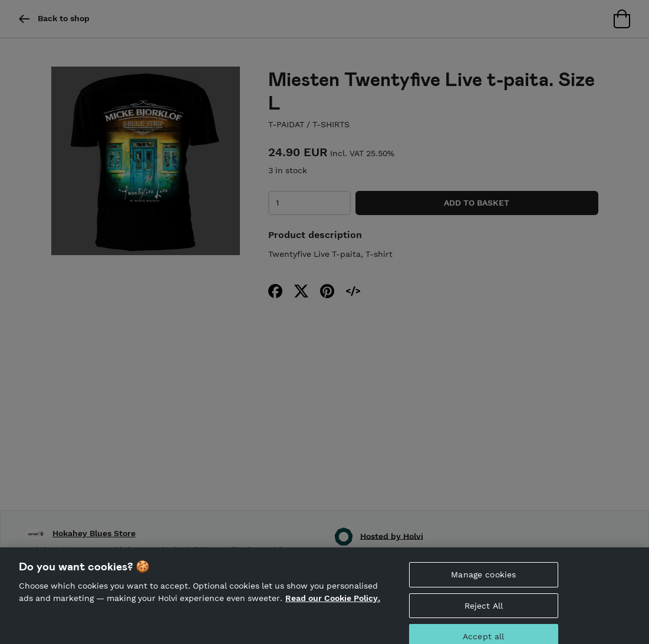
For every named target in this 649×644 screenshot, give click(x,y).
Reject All (484, 613)
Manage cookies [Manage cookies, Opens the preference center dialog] (483, 582)
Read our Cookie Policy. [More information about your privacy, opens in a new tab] (333, 606)
